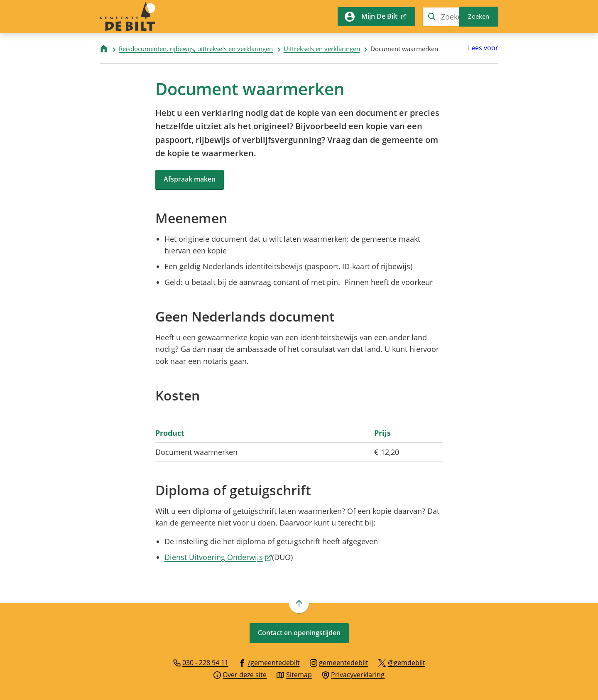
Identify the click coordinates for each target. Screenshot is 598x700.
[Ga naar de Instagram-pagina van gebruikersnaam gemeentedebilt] (339, 662)
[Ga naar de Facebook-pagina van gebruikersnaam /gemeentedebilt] (269, 662)
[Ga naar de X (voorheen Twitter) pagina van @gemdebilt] (402, 662)
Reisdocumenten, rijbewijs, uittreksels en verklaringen (196, 49)
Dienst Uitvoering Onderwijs (218, 557)
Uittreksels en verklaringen (322, 49)
